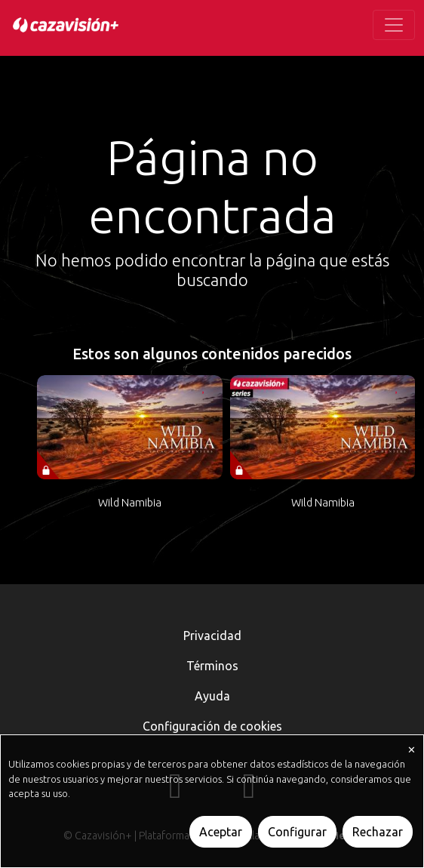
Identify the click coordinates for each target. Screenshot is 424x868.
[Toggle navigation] (394, 25)
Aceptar (221, 832)
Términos (212, 666)
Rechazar (378, 832)
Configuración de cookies (212, 726)
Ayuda (212, 696)
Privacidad (212, 636)
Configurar (297, 832)
